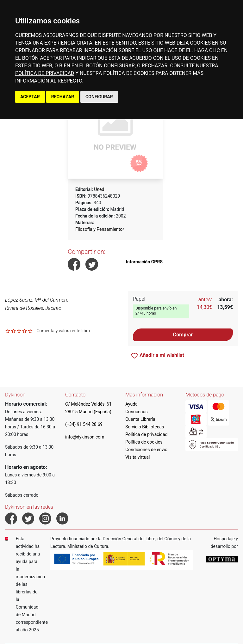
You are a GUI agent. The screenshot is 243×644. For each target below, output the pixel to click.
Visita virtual (137, 457)
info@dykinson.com (85, 437)
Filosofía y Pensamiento (99, 229)
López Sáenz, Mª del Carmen (36, 300)
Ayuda (131, 404)
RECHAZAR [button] (63, 97)
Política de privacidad (146, 434)
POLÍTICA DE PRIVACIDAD (45, 73)
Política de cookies (144, 442)
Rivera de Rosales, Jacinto (33, 308)
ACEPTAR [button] (30, 97)
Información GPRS (144, 262)
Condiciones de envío (146, 450)
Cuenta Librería (140, 419)
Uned (99, 189)
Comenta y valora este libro (63, 331)
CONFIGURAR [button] (99, 97)
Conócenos (137, 412)
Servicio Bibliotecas (145, 427)
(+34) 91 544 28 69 (84, 424)
